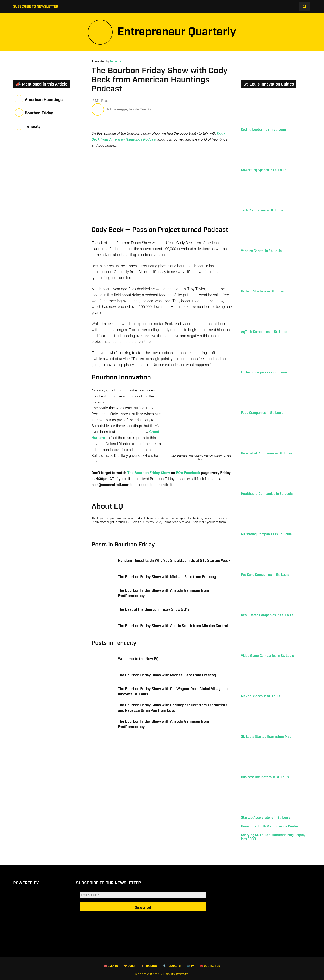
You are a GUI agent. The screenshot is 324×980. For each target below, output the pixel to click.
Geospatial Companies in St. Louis (266, 453)
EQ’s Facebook (188, 478)
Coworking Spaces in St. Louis (264, 170)
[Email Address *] (143, 900)
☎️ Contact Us (210, 966)
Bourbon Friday (39, 113)
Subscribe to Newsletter (36, 7)
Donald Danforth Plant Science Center (270, 826)
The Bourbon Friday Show (148, 478)
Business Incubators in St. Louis (265, 777)
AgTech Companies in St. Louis (264, 332)
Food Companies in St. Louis (262, 413)
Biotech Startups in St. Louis (262, 292)
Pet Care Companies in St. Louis (265, 575)
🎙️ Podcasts (172, 966)
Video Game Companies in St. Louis (267, 656)
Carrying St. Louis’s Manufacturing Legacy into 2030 (273, 837)
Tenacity (115, 62)
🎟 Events (111, 966)
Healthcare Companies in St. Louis (267, 494)
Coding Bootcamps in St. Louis (264, 130)
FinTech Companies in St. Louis (264, 372)
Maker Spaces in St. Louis (260, 696)
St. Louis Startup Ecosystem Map (266, 737)
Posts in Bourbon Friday (123, 550)
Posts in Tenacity (114, 648)
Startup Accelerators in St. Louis (266, 818)
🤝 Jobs (129, 966)
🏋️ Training (149, 966)
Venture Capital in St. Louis (261, 251)
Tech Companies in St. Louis (262, 211)
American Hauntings (44, 100)
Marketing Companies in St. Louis (266, 534)
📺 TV (190, 966)
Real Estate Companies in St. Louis (267, 615)
